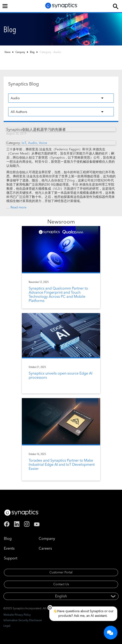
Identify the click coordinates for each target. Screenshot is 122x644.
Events (9, 548)
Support (11, 558)
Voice (43, 143)
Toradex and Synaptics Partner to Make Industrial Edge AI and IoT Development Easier (62, 464)
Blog (32, 52)
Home (8, 52)
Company (20, 52)
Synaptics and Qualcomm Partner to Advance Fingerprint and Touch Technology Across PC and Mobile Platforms (58, 294)
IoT (24, 143)
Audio (33, 143)
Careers (45, 548)
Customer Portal (61, 572)
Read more (18, 207)
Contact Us (61, 584)
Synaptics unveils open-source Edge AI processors (61, 375)
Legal (7, 626)
